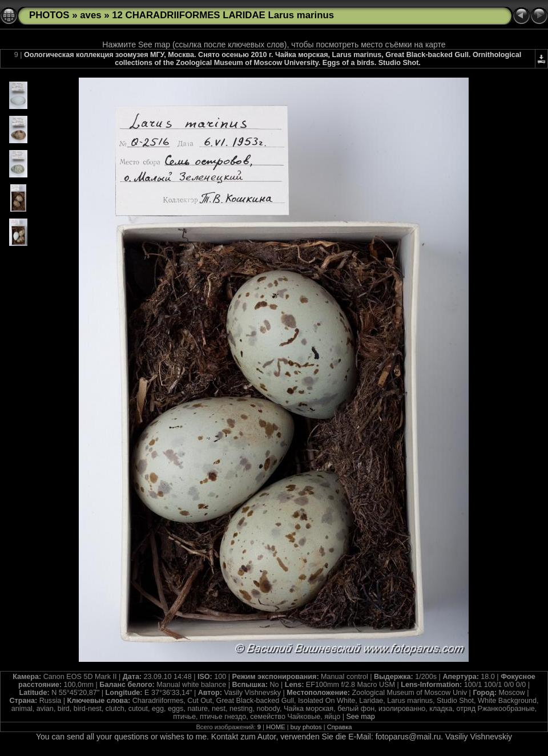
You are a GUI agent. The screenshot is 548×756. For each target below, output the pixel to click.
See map (360, 717)
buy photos (306, 727)
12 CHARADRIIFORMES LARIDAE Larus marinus (223, 15)
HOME (276, 727)
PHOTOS (49, 15)
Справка (340, 727)
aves (90, 15)
